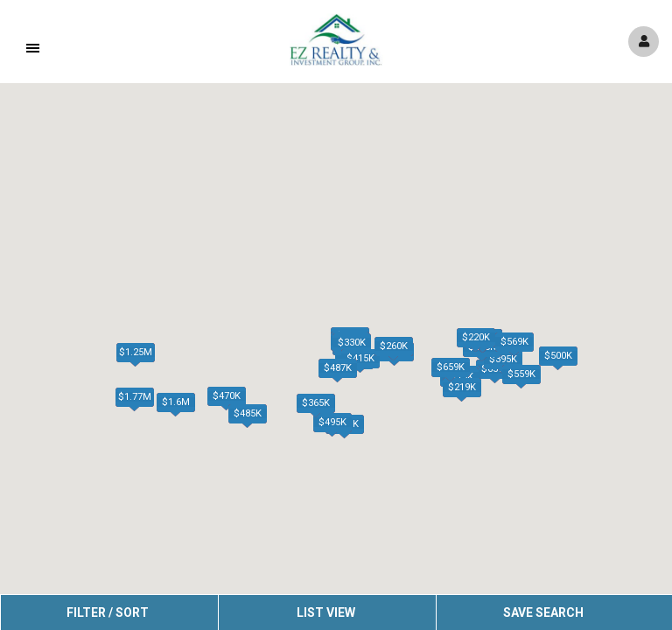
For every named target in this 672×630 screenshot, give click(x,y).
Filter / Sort (108, 612)
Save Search (543, 612)
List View (326, 612)
